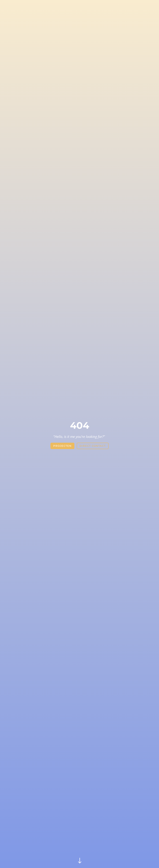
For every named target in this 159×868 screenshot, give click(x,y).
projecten (62, 446)
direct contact (93, 446)
